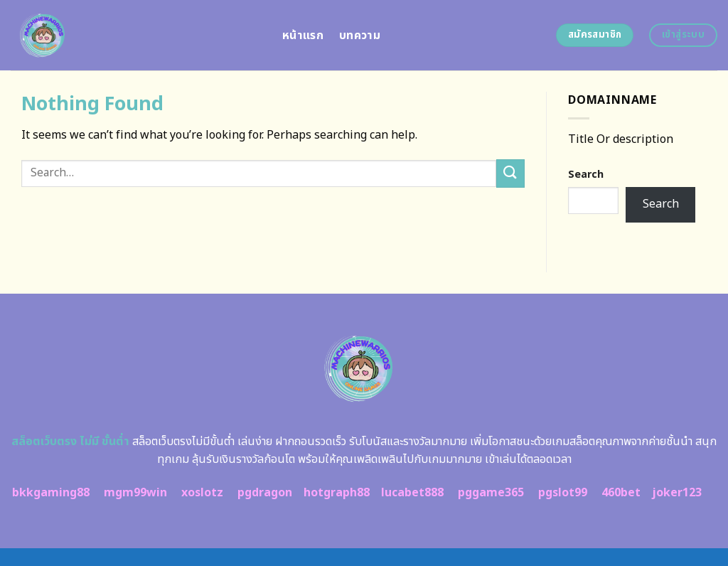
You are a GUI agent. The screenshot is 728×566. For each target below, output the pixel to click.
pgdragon (265, 493)
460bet (621, 493)
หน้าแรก (303, 36)
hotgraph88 (337, 493)
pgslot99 (563, 493)
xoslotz (202, 493)
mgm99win (135, 493)
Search (586, 175)
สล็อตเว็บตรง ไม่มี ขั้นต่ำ (70, 442)
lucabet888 (412, 493)
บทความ (360, 36)
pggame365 (491, 493)
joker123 (677, 493)
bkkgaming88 (51, 493)
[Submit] (510, 173)
